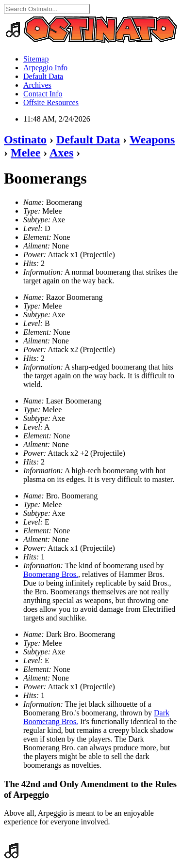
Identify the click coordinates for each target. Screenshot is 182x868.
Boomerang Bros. (51, 574)
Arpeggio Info (45, 68)
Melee (25, 153)
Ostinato (25, 139)
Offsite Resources (51, 102)
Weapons (152, 139)
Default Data (43, 76)
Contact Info (43, 94)
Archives (37, 85)
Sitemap (36, 59)
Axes (61, 153)
